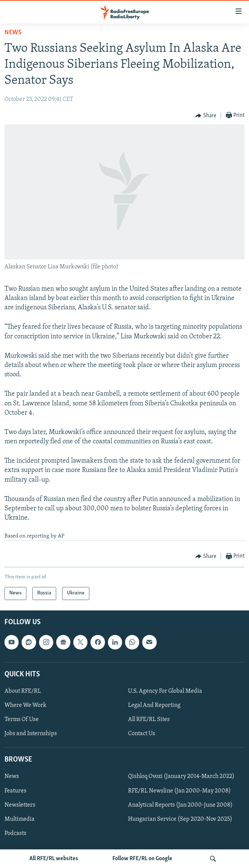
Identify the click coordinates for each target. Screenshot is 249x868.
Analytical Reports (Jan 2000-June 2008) (180, 805)
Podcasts (15, 833)
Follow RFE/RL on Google (142, 859)
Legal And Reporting (154, 705)
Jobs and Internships (31, 734)
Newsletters (20, 805)
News (13, 33)
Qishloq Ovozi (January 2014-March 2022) (181, 776)
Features (15, 791)
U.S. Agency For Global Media (165, 691)
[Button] (206, 116)
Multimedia (20, 819)
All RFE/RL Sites (149, 719)
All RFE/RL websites (54, 859)
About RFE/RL (23, 691)
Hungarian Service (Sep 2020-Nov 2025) (180, 819)
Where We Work (25, 705)
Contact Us (142, 734)
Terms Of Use (22, 719)
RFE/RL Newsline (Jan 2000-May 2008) (179, 791)
